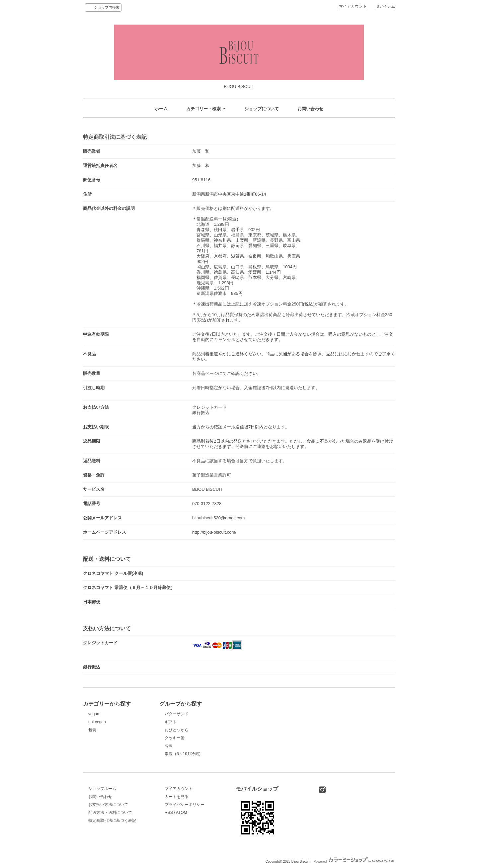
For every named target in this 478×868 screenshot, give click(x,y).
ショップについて (262, 109)
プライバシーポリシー (185, 805)
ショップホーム (102, 789)
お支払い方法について (108, 805)
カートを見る (177, 797)
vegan (94, 714)
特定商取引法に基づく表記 (112, 821)
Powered (354, 862)
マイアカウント (353, 6)
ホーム (161, 109)
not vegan (97, 722)
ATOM (182, 813)
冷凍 (169, 746)
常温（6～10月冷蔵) (183, 754)
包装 (92, 730)
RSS (169, 813)
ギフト (171, 722)
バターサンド (177, 714)
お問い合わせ (310, 109)
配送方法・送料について (110, 813)
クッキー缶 (175, 738)
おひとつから (177, 730)
